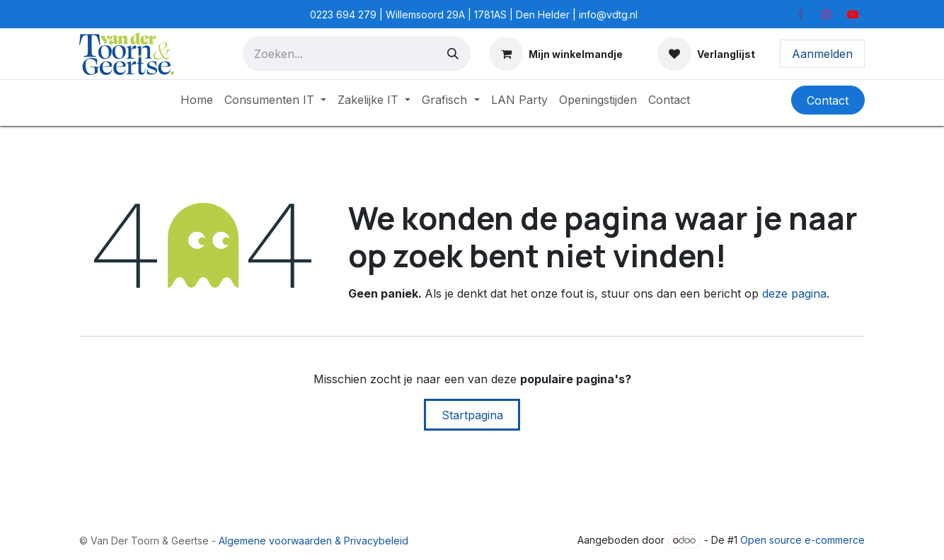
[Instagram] (827, 14)
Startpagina (472, 415)
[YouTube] (853, 14)
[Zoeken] (453, 54)
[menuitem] (197, 100)
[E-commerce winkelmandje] (556, 54)
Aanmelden (822, 54)
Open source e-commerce (802, 540)
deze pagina (794, 293)
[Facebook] (800, 14)
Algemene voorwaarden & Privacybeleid (313, 541)
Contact (828, 100)
